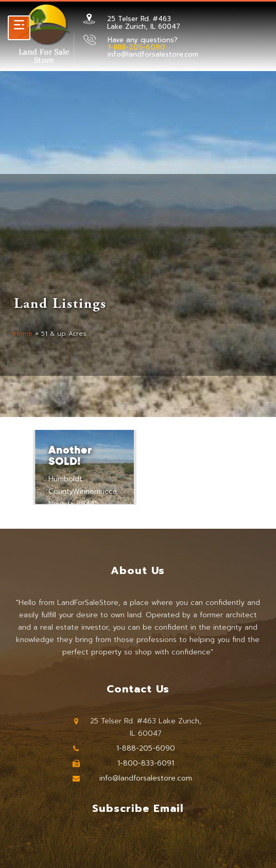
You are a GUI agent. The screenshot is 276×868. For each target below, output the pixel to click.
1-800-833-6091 (146, 763)
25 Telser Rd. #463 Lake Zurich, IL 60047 (144, 22)
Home (23, 334)
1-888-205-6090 (146, 748)
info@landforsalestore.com (153, 54)
